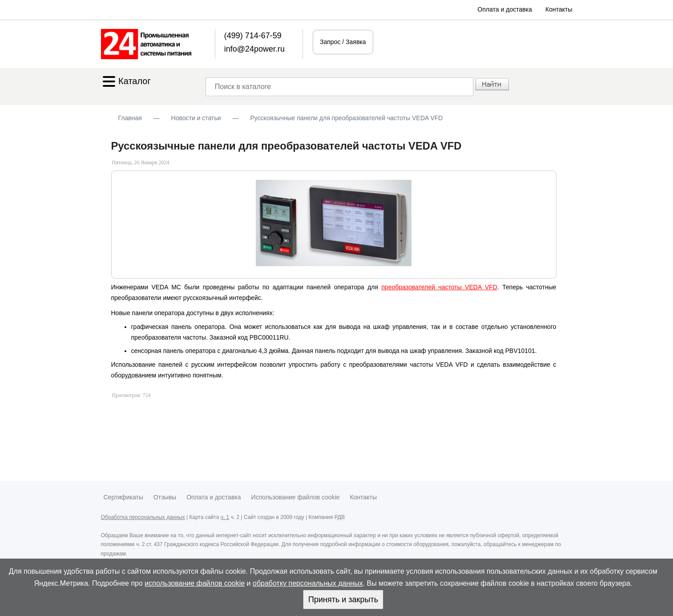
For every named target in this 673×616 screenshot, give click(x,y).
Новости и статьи (196, 118)
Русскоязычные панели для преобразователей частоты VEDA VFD (346, 118)
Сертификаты (123, 497)
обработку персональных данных (308, 583)
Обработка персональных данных (143, 517)
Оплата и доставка (505, 9)
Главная (130, 118)
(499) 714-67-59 (253, 36)
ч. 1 (225, 517)
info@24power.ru (254, 49)
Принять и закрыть (343, 600)
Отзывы (165, 497)
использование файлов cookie (195, 583)
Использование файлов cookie (296, 497)
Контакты (559, 9)
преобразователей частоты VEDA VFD (439, 287)
